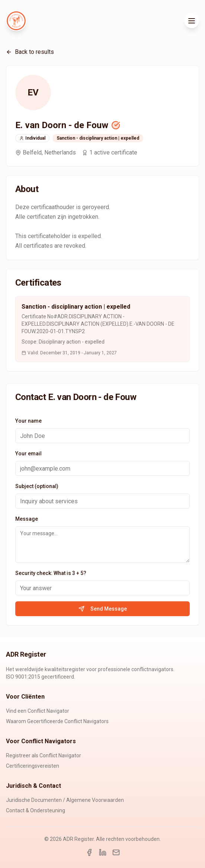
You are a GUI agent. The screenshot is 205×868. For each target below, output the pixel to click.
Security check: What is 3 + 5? (51, 573)
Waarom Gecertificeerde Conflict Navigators (57, 721)
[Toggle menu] (192, 21)
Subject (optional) (37, 486)
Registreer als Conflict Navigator (44, 755)
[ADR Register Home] (16, 21)
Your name (28, 421)
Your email (28, 453)
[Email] (116, 852)
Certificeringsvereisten (33, 766)
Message (27, 519)
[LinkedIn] (103, 852)
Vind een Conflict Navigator (38, 711)
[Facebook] (89, 852)
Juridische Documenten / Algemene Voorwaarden (65, 800)
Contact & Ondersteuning (36, 810)
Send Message (103, 609)
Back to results (30, 52)
